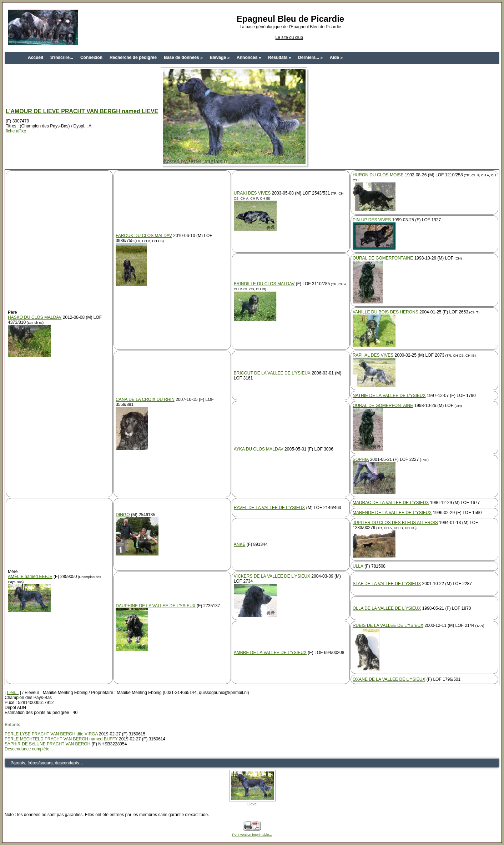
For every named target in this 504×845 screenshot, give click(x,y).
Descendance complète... (29, 749)
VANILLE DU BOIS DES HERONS (385, 312)
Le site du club (289, 37)
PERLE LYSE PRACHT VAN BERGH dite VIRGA (51, 734)
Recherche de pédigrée (133, 57)
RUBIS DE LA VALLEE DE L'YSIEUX (388, 625)
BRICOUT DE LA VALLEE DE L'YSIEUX (272, 373)
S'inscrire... (62, 57)
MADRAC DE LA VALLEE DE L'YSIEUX (391, 503)
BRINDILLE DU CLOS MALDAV (264, 284)
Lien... (13, 693)
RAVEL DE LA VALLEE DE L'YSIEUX (269, 508)
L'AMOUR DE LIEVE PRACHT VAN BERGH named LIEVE (82, 111)
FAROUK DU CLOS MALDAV (144, 236)
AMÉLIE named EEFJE (30, 577)
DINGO (123, 515)
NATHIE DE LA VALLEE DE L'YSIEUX (389, 396)
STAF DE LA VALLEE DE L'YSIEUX (387, 584)
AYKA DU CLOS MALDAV (259, 449)
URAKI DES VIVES (252, 193)
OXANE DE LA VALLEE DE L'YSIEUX (389, 679)
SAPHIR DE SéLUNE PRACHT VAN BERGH (47, 744)
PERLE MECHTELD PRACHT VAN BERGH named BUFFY (61, 739)
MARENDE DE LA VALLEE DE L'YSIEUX (392, 513)
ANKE (240, 544)
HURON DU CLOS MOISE (378, 175)
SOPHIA (361, 459)
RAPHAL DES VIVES (373, 355)
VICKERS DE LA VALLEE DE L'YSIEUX (272, 576)
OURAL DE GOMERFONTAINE (383, 258)
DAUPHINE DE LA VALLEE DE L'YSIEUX (156, 606)
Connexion (91, 57)
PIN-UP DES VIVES (372, 220)
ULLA (358, 566)
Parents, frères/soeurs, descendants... (47, 763)
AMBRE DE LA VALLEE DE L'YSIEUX (270, 653)
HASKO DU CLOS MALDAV (35, 317)
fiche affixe (16, 131)
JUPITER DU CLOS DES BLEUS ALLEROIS (395, 523)
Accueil (36, 57)
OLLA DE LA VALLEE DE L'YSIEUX (387, 608)
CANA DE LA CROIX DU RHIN (145, 399)
